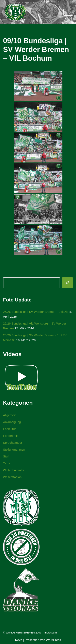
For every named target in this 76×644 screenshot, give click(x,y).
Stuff (6, 456)
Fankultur (9, 429)
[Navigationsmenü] (68, 12)
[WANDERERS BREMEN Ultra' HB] (15, 12)
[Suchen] (67, 283)
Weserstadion (12, 477)
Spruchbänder (13, 443)
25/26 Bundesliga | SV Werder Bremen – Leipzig (36, 312)
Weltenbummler (14, 470)
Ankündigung (12, 422)
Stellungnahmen (14, 449)
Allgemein (10, 415)
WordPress (54, 640)
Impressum (50, 633)
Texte (7, 463)
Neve (19, 640)
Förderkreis (11, 436)
